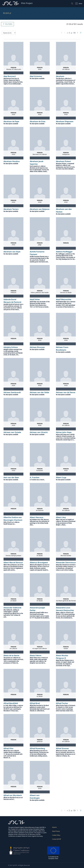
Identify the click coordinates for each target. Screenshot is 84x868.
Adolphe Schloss (11, 347)
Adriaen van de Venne (66, 392)
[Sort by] (9, 33)
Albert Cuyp (61, 477)
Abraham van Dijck (12, 252)
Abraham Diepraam (65, 121)
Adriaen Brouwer (37, 347)
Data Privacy (56, 831)
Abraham (60, 76)
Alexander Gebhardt (12, 608)
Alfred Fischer (62, 703)
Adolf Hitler (35, 299)
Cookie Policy (56, 835)
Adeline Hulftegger (64, 252)
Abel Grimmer (36, 76)
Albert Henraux (37, 517)
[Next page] (77, 33)
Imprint (54, 827)
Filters (8, 24)
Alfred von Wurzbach (13, 795)
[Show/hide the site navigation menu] (79, 4)
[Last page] (80, 33)
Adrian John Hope (64, 432)
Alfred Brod (35, 703)
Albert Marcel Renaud (13, 563)
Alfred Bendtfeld (11, 703)
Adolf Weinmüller (64, 299)
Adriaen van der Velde (39, 392)
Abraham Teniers (11, 209)
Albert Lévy (61, 517)
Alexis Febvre (36, 655)
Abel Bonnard (10, 76)
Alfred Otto (8, 748)
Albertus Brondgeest (39, 563)
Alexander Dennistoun (66, 563)
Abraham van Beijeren (40, 209)
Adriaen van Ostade (12, 432)
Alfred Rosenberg (37, 748)
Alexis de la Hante (11, 655)
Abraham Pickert (63, 161)
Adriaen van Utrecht (39, 432)
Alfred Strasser (62, 748)
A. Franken (35, 477)
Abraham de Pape (11, 121)
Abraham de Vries (38, 121)
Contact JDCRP (57, 839)
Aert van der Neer (11, 477)
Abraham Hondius (12, 161)
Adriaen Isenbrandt (12, 392)
